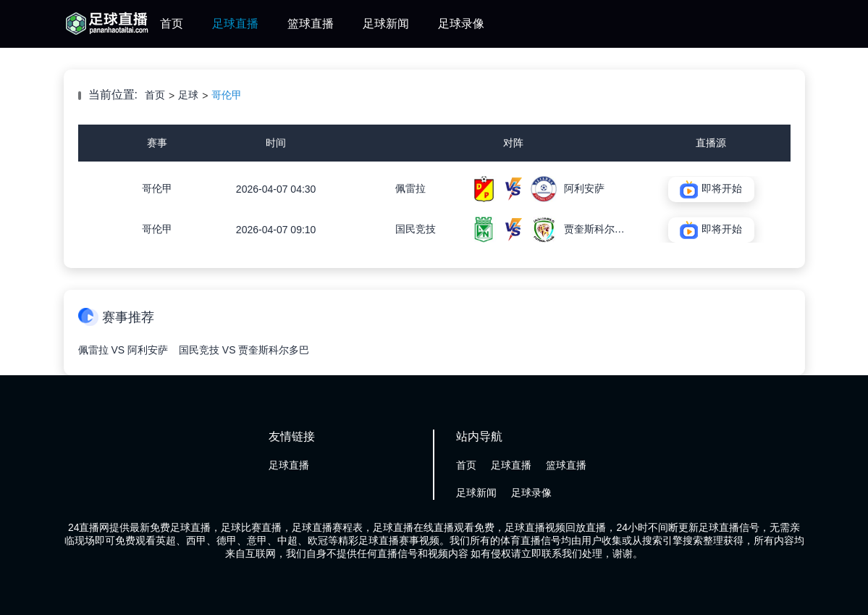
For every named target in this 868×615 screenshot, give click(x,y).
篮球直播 (311, 24)
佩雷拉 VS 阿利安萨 (123, 350)
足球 (188, 95)
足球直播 (235, 24)
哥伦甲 (227, 95)
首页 (172, 24)
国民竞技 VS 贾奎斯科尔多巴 (244, 350)
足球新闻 (386, 24)
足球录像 (461, 24)
